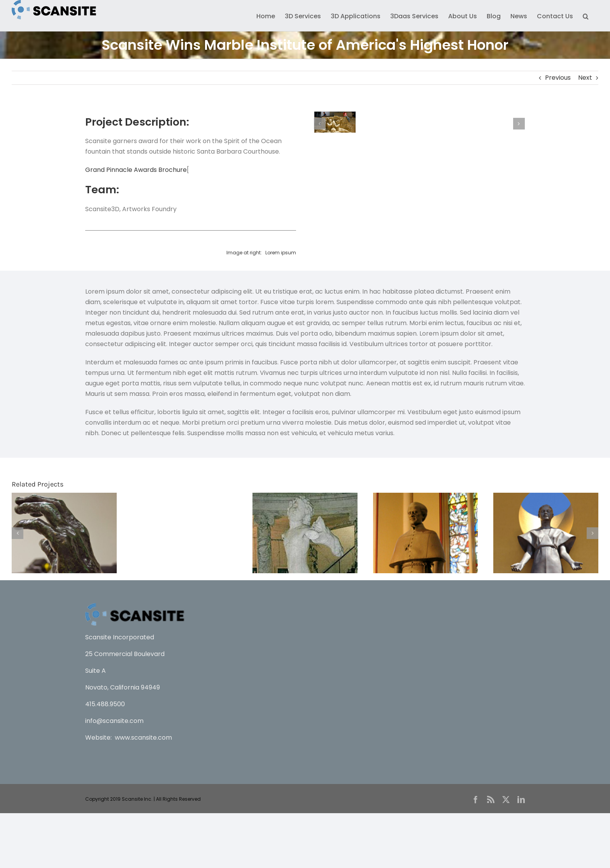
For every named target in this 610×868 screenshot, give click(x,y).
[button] (586, 16)
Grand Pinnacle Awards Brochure (136, 170)
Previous (558, 78)
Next (585, 78)
